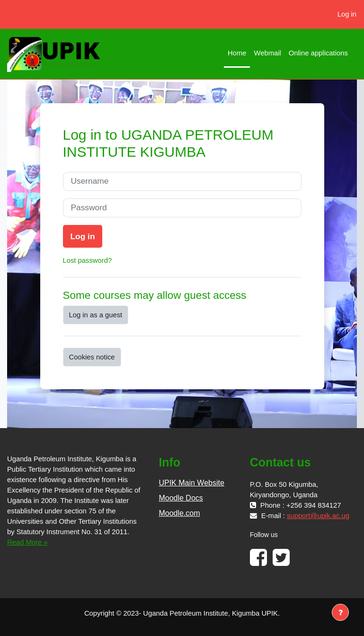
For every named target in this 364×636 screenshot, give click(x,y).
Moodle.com (179, 513)
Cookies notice (92, 357)
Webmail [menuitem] (267, 53)
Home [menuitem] (237, 53)
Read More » (27, 542)
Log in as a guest (96, 315)
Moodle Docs (181, 498)
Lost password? (88, 260)
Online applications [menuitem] (318, 53)
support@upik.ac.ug (318, 516)
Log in (347, 14)
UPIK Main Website (191, 483)
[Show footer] (340, 612)
